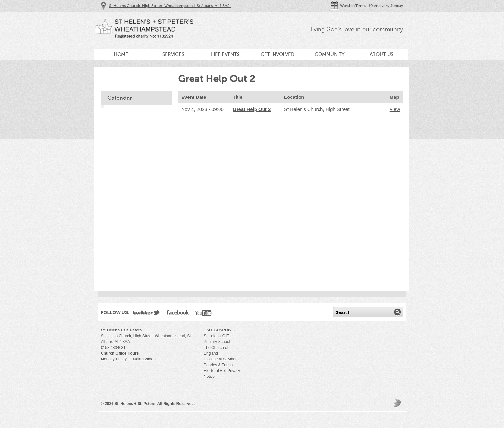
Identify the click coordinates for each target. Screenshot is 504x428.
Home (121, 54)
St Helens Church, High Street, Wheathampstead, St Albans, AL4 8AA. (170, 6)
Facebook (178, 314)
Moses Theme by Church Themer (398, 403)
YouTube (204, 314)
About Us (382, 54)
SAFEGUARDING (219, 330)
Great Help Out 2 (252, 109)
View (395, 109)
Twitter (147, 314)
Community (330, 54)
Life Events (225, 54)
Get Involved (278, 54)
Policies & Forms (218, 365)
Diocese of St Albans (222, 359)
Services (173, 54)
